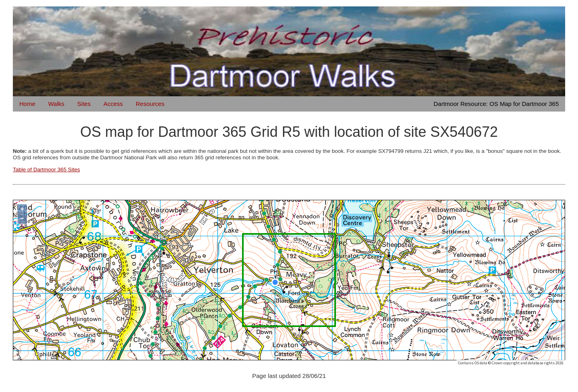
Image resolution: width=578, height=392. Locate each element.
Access (113, 104)
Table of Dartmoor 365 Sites (46, 170)
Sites (84, 104)
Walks (56, 104)
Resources (150, 104)
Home (27, 104)
